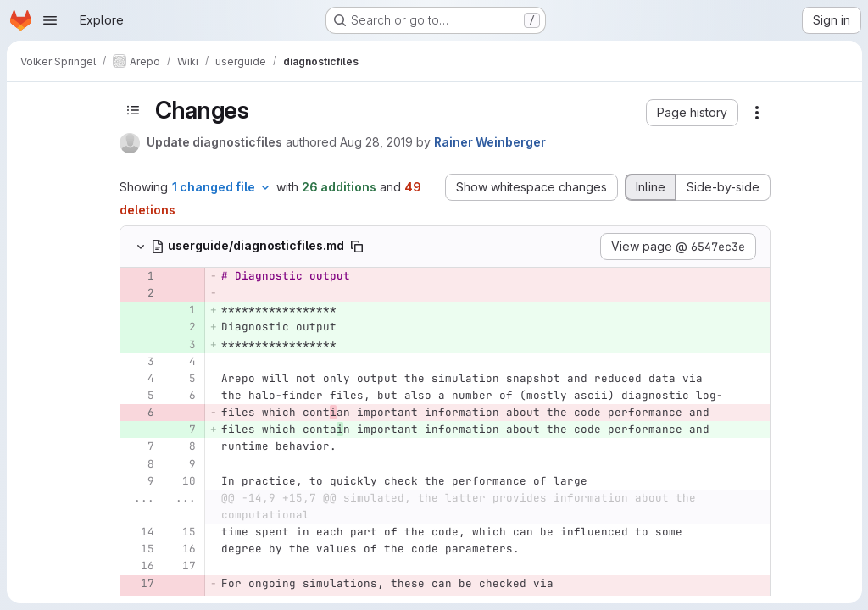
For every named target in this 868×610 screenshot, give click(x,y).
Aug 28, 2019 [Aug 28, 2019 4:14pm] (376, 142)
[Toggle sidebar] (133, 110)
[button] (692, 113)
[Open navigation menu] (50, 20)
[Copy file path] (357, 247)
